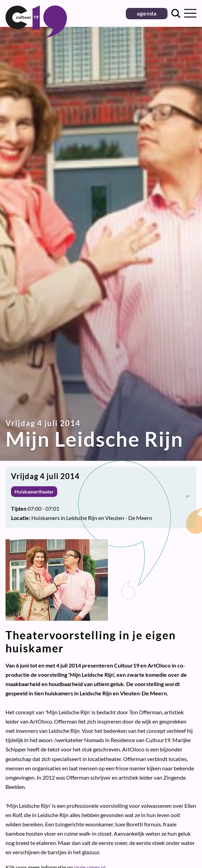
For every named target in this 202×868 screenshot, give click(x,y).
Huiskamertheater (34, 492)
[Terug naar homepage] (36, 36)
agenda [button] (147, 13)
